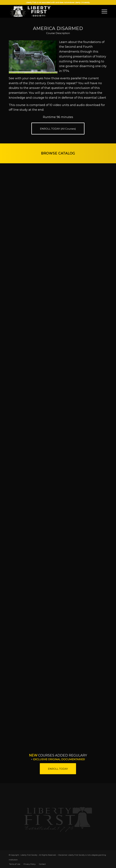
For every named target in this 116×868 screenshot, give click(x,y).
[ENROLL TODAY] (58, 769)
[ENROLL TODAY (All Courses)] (58, 129)
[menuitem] (103, 11)
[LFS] (48, 11)
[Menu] (103, 11)
